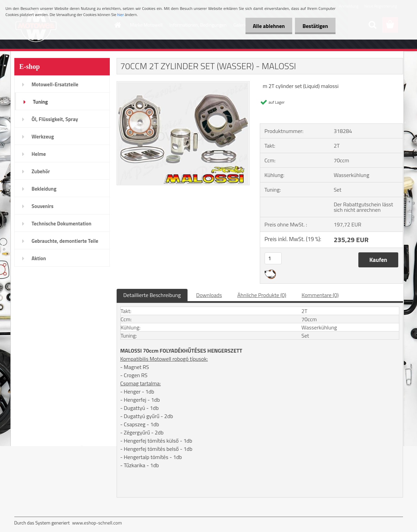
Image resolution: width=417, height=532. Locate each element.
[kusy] (273, 258)
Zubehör (41, 171)
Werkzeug (43, 137)
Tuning (41, 102)
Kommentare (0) (320, 295)
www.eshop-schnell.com (97, 523)
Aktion (39, 258)
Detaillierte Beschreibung (152, 295)
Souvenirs (43, 206)
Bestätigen (314, 26)
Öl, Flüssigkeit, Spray (55, 119)
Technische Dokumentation (62, 224)
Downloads (209, 295)
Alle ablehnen (266, 26)
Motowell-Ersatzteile (55, 84)
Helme (39, 154)
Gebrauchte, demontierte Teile (65, 241)
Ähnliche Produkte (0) (262, 295)
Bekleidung (44, 189)
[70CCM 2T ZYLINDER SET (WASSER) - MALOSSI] (183, 84)
